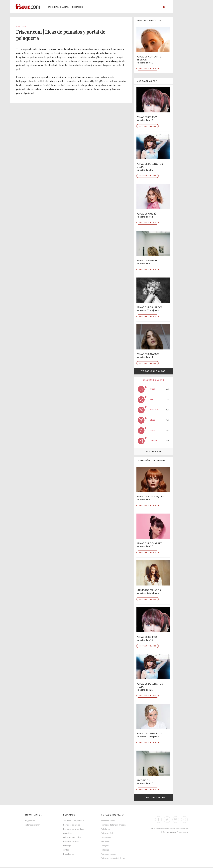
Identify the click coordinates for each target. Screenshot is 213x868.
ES (164, 7)
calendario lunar (58, 7)
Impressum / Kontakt (166, 829)
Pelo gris (105, 846)
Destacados (106, 837)
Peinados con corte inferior (113, 858)
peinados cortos (108, 821)
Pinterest (176, 820)
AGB (153, 829)
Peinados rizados (109, 854)
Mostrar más (153, 451)
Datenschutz (182, 829)
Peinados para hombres (74, 829)
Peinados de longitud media (113, 825)
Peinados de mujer (72, 825)
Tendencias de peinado (73, 821)
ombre (66, 850)
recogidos (68, 833)
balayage (67, 846)
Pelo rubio (106, 841)
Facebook (158, 820)
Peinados (78, 7)
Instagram (184, 820)
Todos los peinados (153, 371)
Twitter (167, 820)
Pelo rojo (105, 850)
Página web (30, 821)
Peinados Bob (107, 833)
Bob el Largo (69, 854)
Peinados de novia (71, 841)
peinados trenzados (72, 837)
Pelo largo (105, 829)
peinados (69, 815)
